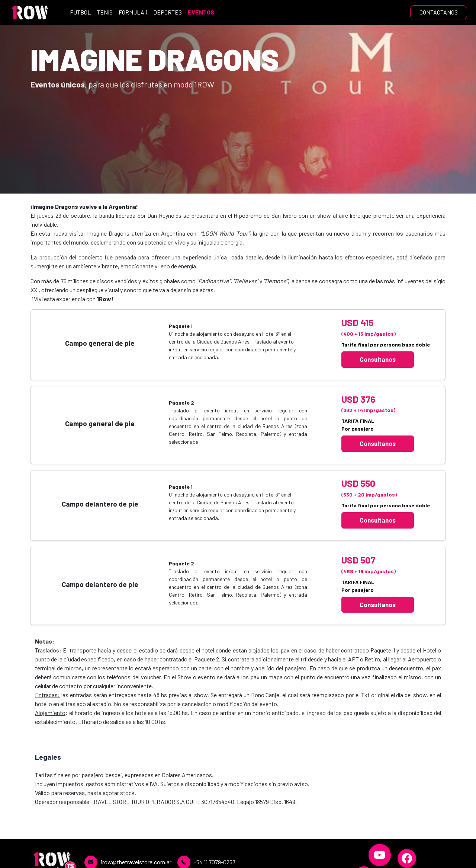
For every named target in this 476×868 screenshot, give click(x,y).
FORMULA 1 (133, 12)
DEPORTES (168, 12)
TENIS (105, 12)
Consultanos (378, 359)
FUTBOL (80, 12)
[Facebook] (407, 858)
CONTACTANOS (439, 12)
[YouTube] (380, 855)
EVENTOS (201, 12)
